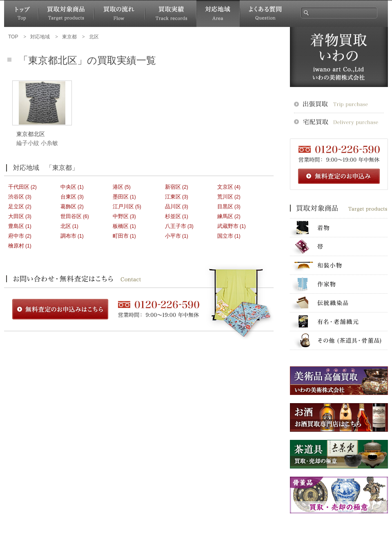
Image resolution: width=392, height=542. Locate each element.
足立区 (16, 206)
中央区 (68, 187)
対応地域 (218, 14)
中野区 (121, 216)
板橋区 (121, 226)
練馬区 (225, 216)
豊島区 (16, 226)
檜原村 (16, 246)
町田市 (121, 236)
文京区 (225, 187)
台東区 (68, 197)
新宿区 (173, 187)
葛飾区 (68, 206)
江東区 (173, 197)
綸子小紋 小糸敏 (37, 143)
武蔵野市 (228, 226)
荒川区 (225, 197)
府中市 (16, 236)
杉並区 (173, 216)
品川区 (173, 206)
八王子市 (176, 226)
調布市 (68, 236)
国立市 (225, 236)
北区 (66, 226)
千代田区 (19, 187)
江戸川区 (123, 206)
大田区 (16, 216)
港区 (118, 187)
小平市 (173, 236)
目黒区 (225, 206)
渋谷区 (16, 197)
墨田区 (121, 197)
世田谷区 (71, 216)
